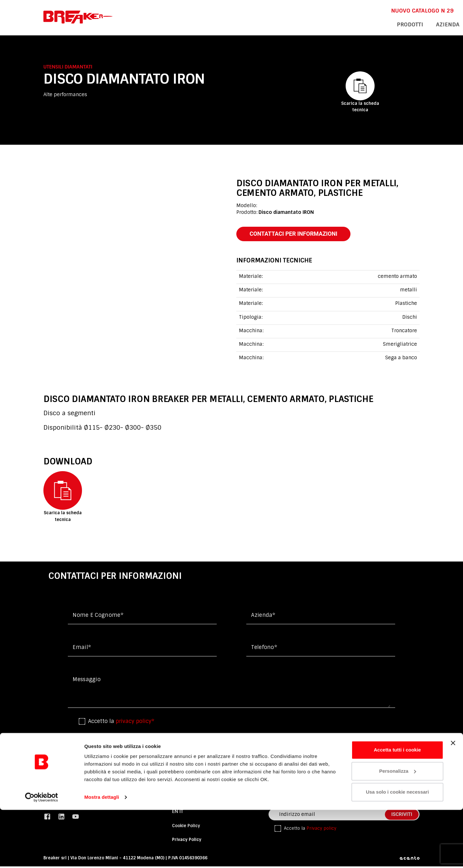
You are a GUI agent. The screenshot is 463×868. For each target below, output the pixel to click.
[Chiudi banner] (453, 801)
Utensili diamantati (68, 67)
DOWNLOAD (360, 10)
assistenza (369, 24)
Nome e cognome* (98, 617)
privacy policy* (135, 723)
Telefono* (264, 649)
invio (366, 747)
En (390, 10)
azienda (332, 24)
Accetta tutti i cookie (398, 808)
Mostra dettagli (102, 855)
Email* (82, 649)
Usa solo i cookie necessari (397, 850)
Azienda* (263, 617)
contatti (407, 24)
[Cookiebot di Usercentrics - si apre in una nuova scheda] (42, 855)
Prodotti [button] (298, 24)
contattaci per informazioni (300, 235)
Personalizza (398, 829)
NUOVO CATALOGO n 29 (307, 10)
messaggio (87, 681)
